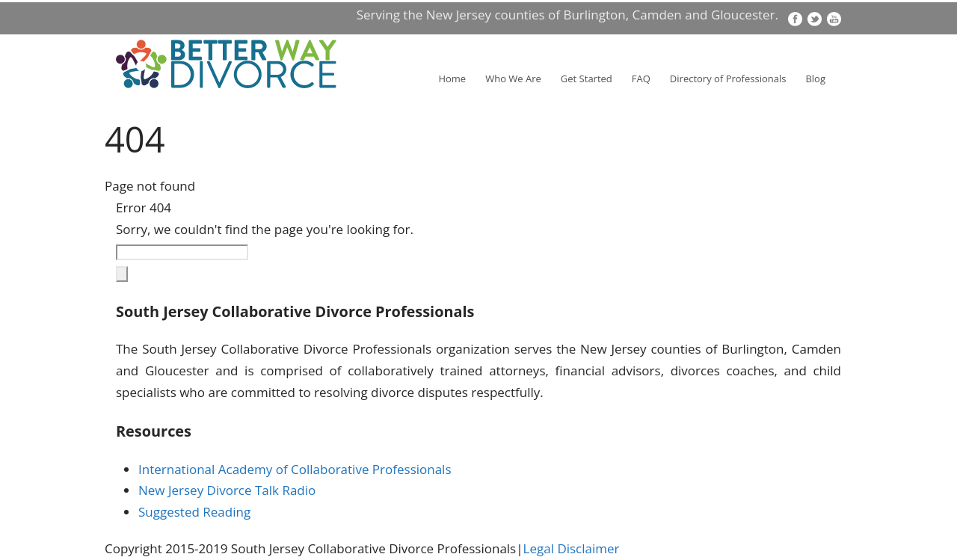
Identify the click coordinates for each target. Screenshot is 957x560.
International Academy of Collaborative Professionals (295, 469)
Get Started (587, 79)
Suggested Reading (194, 512)
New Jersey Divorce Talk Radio (227, 490)
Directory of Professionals (728, 79)
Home (452, 79)
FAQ (641, 79)
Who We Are (513, 79)
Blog (815, 79)
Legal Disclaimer (572, 548)
